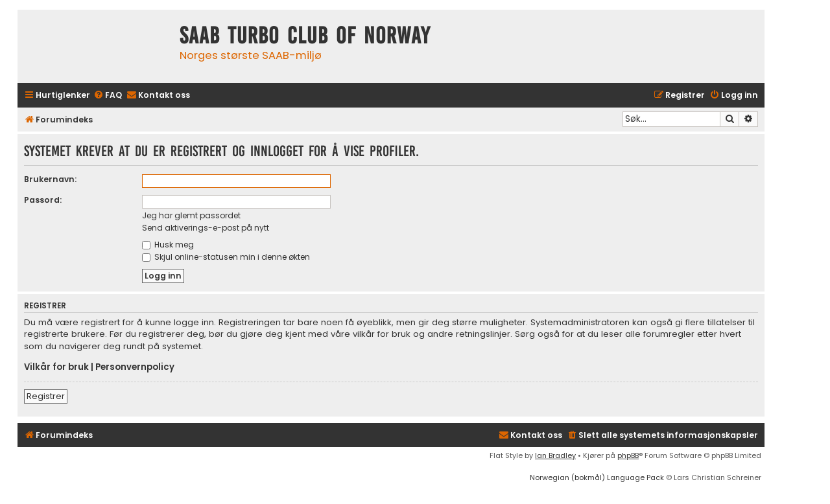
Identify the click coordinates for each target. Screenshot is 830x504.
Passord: (43, 200)
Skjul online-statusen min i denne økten (226, 257)
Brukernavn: (50, 179)
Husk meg (168, 245)
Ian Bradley (555, 455)
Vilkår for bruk (56, 367)
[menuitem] (108, 96)
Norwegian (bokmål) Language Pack (597, 477)
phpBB (628, 455)
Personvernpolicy (135, 367)
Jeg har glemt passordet (191, 215)
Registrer (46, 396)
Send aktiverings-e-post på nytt (206, 228)
